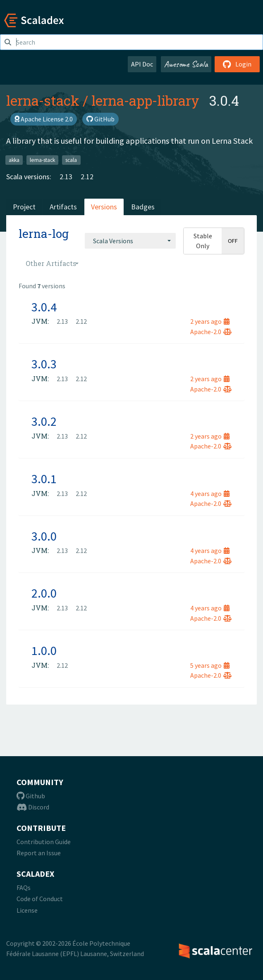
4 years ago (210, 494)
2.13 (66, 177)
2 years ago (210, 321)
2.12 (87, 177)
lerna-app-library (145, 100)
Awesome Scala (186, 64)
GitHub (100, 119)
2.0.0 (44, 593)
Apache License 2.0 (44, 119)
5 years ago (210, 665)
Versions (104, 207)
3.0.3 (44, 364)
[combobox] (130, 241)
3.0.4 (44, 307)
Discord (33, 807)
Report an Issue (39, 853)
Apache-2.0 (211, 332)
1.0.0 (44, 650)
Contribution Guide (44, 842)
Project (24, 207)
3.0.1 (44, 479)
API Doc (142, 64)
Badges (143, 207)
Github (31, 796)
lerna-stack (43, 100)
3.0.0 (44, 536)
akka (14, 160)
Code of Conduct (40, 899)
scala (71, 160)
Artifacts (63, 207)
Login (237, 64)
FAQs (24, 887)
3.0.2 (44, 421)
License (27, 910)
